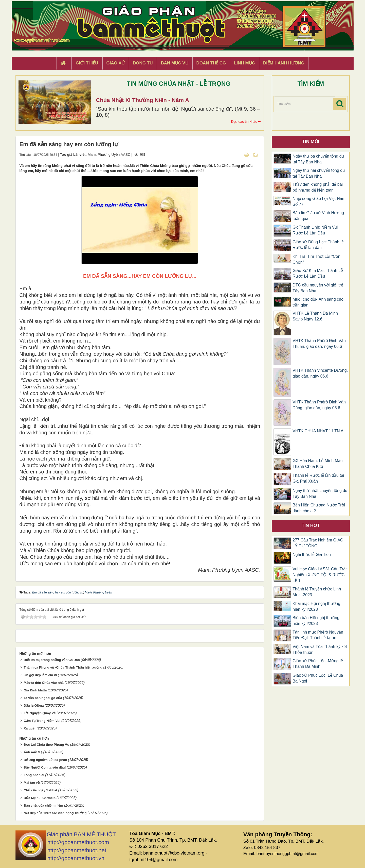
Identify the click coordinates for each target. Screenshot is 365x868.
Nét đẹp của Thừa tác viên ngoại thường (55, 813)
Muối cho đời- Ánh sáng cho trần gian (318, 302)
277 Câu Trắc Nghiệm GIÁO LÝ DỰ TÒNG (318, 543)
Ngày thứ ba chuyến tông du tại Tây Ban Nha (318, 159)
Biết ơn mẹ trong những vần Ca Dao (52, 660)
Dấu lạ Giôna (34, 705)
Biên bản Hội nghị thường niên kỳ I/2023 (316, 621)
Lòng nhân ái (34, 775)
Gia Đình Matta (35, 690)
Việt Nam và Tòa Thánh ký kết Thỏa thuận (320, 650)
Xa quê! (30, 728)
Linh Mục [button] (244, 63)
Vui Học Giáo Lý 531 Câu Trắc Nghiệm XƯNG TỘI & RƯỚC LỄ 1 (320, 575)
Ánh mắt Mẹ (33, 752)
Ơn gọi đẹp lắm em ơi (40, 675)
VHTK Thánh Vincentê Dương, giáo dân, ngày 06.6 (320, 373)
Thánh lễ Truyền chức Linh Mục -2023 (317, 592)
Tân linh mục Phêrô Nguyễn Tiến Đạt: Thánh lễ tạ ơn (318, 635)
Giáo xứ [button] (116, 63)
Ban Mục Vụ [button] (174, 63)
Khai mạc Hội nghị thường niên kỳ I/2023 (316, 606)
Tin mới (311, 142)
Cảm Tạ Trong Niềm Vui (42, 721)
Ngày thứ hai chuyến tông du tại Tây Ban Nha (319, 173)
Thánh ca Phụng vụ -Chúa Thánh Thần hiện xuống (63, 667)
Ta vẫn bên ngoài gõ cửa (43, 698)
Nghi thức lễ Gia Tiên (312, 555)
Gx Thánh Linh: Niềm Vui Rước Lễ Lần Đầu (315, 230)
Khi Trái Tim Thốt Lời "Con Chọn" (316, 259)
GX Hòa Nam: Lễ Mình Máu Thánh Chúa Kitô (318, 464)
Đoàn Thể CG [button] (211, 63)
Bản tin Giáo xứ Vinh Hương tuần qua (318, 216)
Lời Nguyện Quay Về (40, 713)
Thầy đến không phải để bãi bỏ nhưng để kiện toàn (318, 187)
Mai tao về (32, 783)
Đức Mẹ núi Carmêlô (40, 798)
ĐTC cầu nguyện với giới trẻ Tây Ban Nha (318, 288)
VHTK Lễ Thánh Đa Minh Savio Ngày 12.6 (315, 316)
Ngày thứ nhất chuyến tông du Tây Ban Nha (320, 493)
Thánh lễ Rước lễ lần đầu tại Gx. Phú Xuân (318, 478)
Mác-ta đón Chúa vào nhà (43, 683)
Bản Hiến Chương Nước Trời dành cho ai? (319, 508)
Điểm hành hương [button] (284, 63)
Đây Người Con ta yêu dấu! (45, 767)
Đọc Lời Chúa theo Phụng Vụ (46, 745)
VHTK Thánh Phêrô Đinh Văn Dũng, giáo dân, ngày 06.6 (319, 405)
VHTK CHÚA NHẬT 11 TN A (318, 431)
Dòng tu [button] (143, 63)
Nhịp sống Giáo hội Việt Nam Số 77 (319, 201)
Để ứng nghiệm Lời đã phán (45, 760)
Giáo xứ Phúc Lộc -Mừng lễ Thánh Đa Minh (318, 664)
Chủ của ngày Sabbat (40, 790)
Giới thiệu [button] (87, 63)
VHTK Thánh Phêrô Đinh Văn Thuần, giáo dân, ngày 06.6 (319, 344)
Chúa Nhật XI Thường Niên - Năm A (143, 100)
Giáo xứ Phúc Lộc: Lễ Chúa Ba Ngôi (318, 678)
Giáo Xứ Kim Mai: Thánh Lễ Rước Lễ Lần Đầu (318, 274)
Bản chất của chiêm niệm (43, 805)
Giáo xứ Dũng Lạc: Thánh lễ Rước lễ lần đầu (318, 245)
